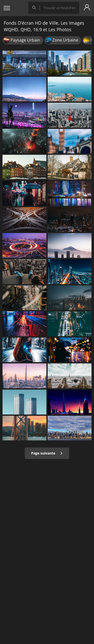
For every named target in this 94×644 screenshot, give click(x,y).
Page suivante (47, 453)
